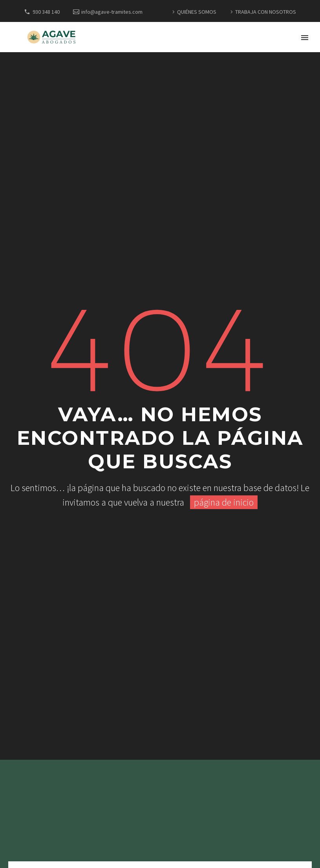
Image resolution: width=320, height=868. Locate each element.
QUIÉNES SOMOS (197, 12)
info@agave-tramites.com (112, 12)
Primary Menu (305, 38)
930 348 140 (46, 12)
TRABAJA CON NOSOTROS (266, 12)
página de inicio (224, 502)
